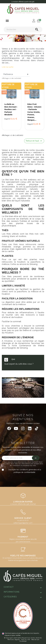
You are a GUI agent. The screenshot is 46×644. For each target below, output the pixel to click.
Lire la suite (8, 67)
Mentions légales (14, 640)
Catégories (10, 597)
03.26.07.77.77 (23, 520)
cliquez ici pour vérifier (13, 635)
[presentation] (22, 478)
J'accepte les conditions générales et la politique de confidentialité (24, 471)
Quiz (13, 359)
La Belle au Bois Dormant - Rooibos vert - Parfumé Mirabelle (11, 109)
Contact (9, 587)
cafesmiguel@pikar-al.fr (23, 523)
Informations (12, 592)
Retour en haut (34, 141)
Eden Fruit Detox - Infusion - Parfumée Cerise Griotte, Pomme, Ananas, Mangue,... (34, 112)
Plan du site (26, 640)
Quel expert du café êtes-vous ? (19, 364)
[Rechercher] (23, 30)
